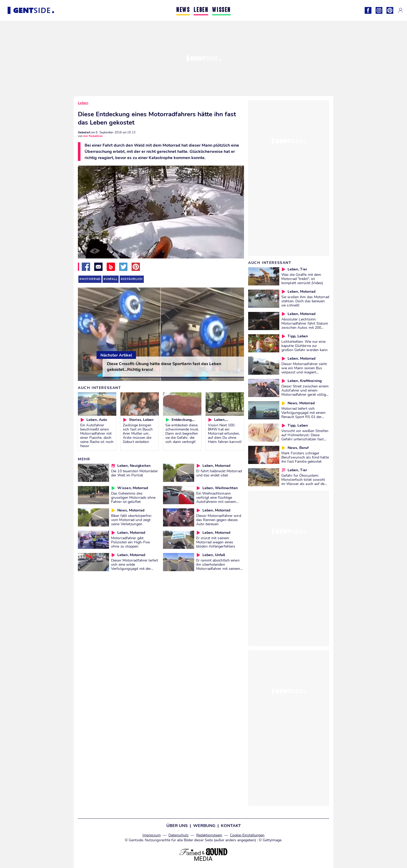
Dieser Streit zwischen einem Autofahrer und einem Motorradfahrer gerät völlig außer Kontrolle (305, 392)
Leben (83, 103)
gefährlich (133, 279)
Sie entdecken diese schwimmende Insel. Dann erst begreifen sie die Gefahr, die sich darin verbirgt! (182, 433)
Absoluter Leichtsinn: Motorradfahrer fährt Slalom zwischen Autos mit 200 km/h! (305, 325)
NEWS (183, 10)
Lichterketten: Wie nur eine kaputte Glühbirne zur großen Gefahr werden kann (305, 346)
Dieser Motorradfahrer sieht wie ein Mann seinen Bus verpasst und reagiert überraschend (304, 370)
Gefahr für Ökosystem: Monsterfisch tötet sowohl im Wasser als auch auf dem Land (305, 482)
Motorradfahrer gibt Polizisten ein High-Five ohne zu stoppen (130, 542)
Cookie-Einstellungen (247, 835)
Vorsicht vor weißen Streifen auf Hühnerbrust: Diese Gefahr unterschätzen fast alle (305, 437)
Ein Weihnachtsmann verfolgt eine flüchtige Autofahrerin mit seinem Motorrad (216, 500)
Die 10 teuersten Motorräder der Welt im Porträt (134, 473)
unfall (112, 279)
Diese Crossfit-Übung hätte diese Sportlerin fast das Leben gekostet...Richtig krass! (164, 367)
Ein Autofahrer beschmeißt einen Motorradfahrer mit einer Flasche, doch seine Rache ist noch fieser (97, 435)
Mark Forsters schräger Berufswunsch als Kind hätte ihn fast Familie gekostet (305, 457)
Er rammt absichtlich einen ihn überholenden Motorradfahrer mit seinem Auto (218, 566)
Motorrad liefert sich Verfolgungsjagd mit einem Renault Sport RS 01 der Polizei (304, 415)
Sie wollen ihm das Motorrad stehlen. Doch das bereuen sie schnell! (305, 301)
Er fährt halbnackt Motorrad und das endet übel (219, 473)
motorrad (91, 279)
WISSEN (221, 10)
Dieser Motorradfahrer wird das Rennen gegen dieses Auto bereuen (219, 520)
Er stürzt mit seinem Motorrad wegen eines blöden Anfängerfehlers (216, 542)
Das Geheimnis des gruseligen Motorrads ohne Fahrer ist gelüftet (133, 497)
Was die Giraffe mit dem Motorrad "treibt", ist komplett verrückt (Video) (302, 279)
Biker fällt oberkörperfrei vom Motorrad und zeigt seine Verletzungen (131, 520)
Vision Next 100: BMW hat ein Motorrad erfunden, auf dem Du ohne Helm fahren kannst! (225, 433)
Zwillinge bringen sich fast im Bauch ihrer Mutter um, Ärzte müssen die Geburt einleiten (138, 433)
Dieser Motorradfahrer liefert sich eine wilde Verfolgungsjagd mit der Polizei (135, 566)
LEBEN (201, 10)
